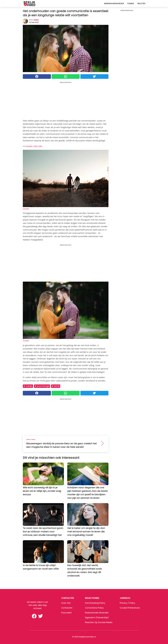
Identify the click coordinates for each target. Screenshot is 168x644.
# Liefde (56, 386)
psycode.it (66, 613)
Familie (131, 4)
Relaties (141, 4)
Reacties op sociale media (99, 622)
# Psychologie (42, 386)
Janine (36, 20)
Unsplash (26, 209)
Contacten (67, 608)
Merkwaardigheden (114, 4)
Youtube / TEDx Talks (34, 146)
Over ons (66, 603)
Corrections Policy (94, 608)
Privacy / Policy (127, 603)
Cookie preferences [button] (130, 608)
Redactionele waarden (97, 613)
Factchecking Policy (95, 603)
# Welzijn (28, 386)
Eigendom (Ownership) (97, 617)
